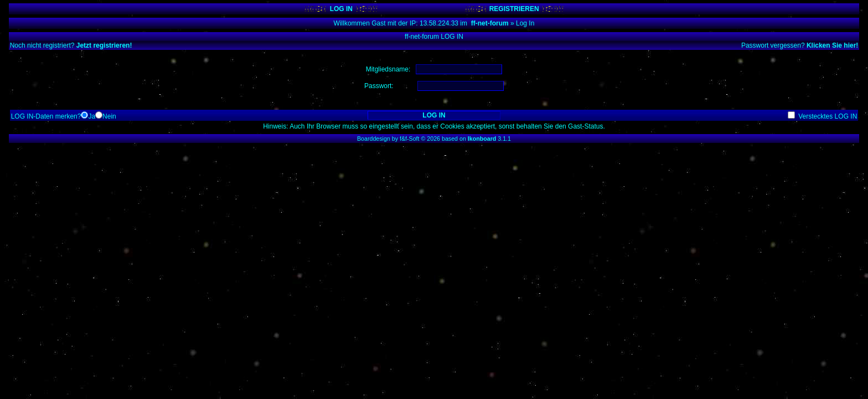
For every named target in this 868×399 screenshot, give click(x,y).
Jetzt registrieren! (104, 45)
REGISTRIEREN (514, 9)
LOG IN (341, 9)
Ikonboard (482, 139)
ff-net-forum (490, 23)
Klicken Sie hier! (832, 45)
